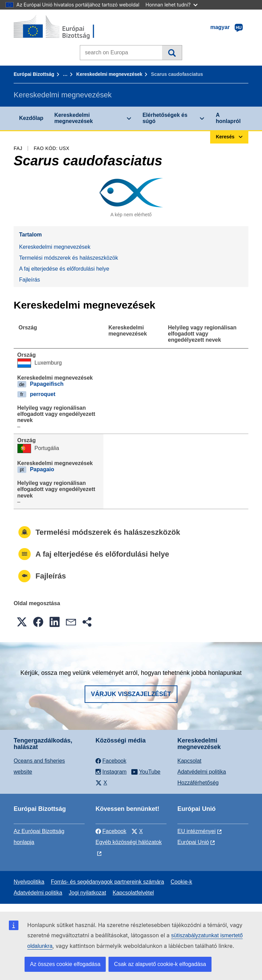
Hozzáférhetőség (198, 783)
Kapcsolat (189, 761)
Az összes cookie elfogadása (65, 964)
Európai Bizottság (34, 74)
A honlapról (228, 118)
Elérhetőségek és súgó (165, 118)
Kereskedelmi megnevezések (110, 74)
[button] (22, 622)
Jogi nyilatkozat (88, 893)
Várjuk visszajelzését (131, 694)
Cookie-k (181, 882)
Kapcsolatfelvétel (133, 893)
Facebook (111, 831)
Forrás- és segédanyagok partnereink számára (107, 882)
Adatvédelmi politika (202, 772)
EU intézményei (196, 831)
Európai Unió (193, 842)
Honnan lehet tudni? (172, 5)
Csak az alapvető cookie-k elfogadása (160, 964)
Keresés (172, 53)
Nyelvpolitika (29, 882)
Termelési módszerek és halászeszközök (69, 258)
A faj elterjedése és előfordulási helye (64, 269)
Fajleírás (30, 280)
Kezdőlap (31, 118)
